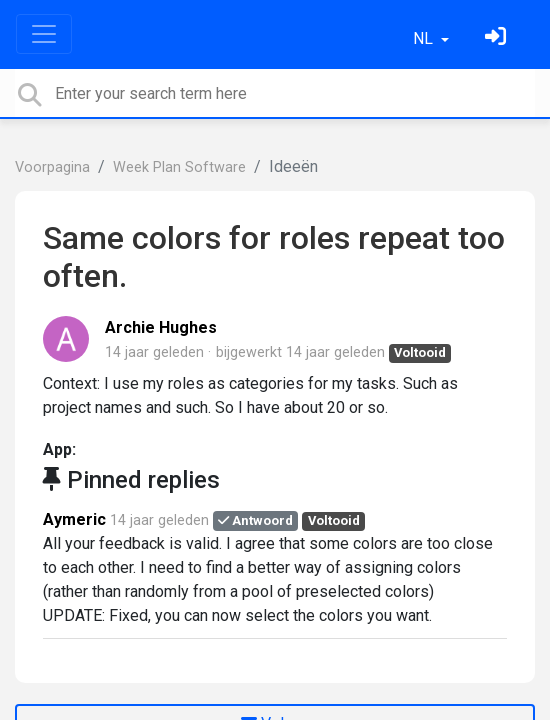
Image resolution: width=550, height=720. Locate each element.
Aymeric (74, 519)
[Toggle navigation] (44, 34)
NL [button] (425, 38)
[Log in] (498, 38)
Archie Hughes (161, 327)
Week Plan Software (179, 167)
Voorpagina (52, 167)
